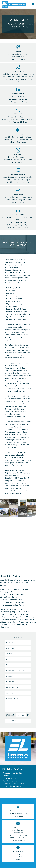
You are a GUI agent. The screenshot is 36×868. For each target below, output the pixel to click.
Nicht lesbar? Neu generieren (28, 715)
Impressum (18, 854)
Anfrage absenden (18, 721)
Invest (18, 859)
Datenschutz (18, 857)
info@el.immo (20, 840)
